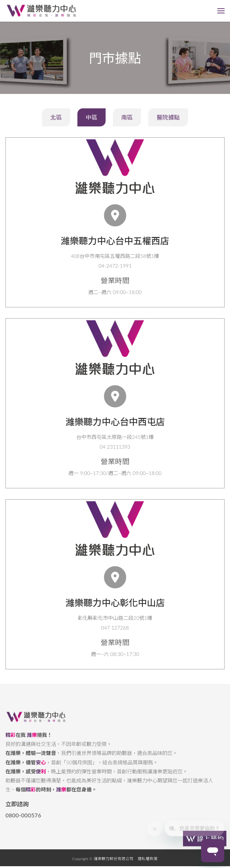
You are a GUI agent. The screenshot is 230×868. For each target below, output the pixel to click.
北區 (56, 117)
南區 (127, 117)
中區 (91, 117)
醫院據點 (168, 117)
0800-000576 (23, 821)
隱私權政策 (148, 864)
